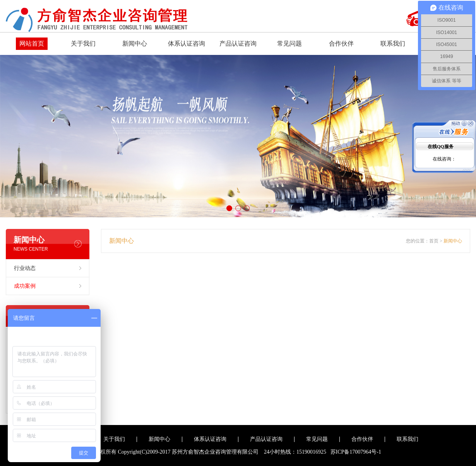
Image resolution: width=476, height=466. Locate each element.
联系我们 (393, 44)
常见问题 (289, 44)
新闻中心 (135, 44)
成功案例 (25, 286)
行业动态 (25, 268)
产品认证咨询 (238, 44)
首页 (434, 241)
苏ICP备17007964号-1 (356, 452)
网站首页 (32, 44)
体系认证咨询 (187, 44)
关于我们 (83, 44)
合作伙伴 (341, 44)
